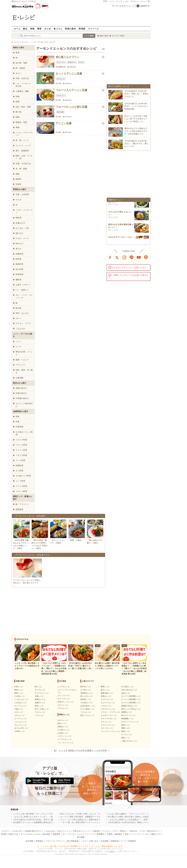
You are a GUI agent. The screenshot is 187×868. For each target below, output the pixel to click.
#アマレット (61, 79)
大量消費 (19, 378)
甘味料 (18, 184)
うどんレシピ (86, 712)
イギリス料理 (21, 455)
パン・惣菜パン (22, 290)
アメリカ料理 (21, 486)
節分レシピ (62, 723)
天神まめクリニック (81, 831)
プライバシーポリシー (55, 841)
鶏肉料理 (19, 264)
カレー (18, 318)
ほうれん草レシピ (21, 728)
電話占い (124, 831)
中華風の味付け (22, 398)
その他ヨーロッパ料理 (24, 433)
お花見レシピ (63, 733)
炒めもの (19, 243)
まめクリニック (64, 831)
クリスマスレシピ (65, 739)
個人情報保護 (73, 841)
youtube (139, 257)
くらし (112, 1)
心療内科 (96, 831)
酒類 (18, 174)
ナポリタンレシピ (108, 709)
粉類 (18, 102)
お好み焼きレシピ (87, 706)
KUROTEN (18, 831)
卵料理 (18, 218)
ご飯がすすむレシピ (129, 741)
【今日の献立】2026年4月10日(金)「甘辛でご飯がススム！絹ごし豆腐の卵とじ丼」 (48, 820)
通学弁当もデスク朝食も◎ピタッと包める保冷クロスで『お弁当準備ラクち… (136, 131)
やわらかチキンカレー (118, 238)
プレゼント (134, 1)
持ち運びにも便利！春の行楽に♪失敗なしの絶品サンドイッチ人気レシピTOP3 (141, 817)
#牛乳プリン (72, 62)
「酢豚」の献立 (75, 540)
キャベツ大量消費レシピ (131, 696)
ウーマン (73, 834)
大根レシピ (19, 709)
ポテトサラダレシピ (109, 719)
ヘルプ (84, 841)
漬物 (18, 117)
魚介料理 (19, 269)
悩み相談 (46, 834)
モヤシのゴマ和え (116, 213)
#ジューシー (61, 62)
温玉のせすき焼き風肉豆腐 (120, 226)
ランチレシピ (127, 735)
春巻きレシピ (106, 696)
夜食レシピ (126, 738)
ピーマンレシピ (20, 719)
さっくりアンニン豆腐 (69, 74)
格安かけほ (14, 834)
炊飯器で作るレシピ (129, 706)
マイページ (93, 29)
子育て (106, 1)
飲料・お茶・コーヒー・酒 (24, 157)
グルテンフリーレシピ (130, 722)
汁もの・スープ (22, 238)
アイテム (106, 831)
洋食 (18, 422)
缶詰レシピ (126, 693)
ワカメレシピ (40, 712)
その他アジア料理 (23, 476)
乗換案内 (101, 834)
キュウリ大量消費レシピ (131, 703)
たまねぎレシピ (20, 703)
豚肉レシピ (19, 690)
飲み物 (18, 308)
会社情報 (30, 841)
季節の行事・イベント (24, 353)
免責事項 (132, 841)
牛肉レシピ (19, 687)
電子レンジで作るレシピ (131, 709)
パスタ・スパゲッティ (24, 211)
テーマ (18, 347)
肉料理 (18, 259)
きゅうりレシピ (20, 725)
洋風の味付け (21, 393)
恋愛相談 (56, 834)
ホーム (17, 29)
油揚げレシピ (40, 703)
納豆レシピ (39, 706)
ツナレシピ (39, 715)
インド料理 (20, 481)
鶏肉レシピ (19, 693)
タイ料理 (19, 471)
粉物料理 (19, 254)
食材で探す (104, 36)
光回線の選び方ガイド (34, 831)
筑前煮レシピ (86, 699)
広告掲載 (105, 841)
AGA (147, 834)
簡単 (39, 29)
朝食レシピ (126, 731)
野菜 (18, 53)
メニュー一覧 (145, 1)
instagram (124, 257)
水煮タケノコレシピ (65, 702)
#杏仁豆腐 (60, 112)
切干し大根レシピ (42, 709)
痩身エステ (156, 834)
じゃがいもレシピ (21, 699)
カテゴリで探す (118, 36)
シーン (18, 342)
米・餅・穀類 (21, 169)
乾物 (18, 97)
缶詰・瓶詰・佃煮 (23, 107)
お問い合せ (94, 841)
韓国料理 (19, 466)
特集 (32, 29)
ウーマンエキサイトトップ (123, 6)
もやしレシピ (20, 715)
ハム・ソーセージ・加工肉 (24, 85)
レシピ (82, 834)
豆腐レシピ (39, 696)
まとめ (48, 29)
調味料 (18, 179)
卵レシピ (38, 687)
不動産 (110, 834)
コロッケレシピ (107, 728)
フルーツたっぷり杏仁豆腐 (71, 107)
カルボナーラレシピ (109, 715)
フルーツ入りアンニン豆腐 (71, 90)
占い (127, 1)
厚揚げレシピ (40, 699)
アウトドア (20, 365)
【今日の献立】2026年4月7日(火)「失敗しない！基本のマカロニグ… (136, 94)
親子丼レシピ (86, 687)
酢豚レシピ (105, 687)
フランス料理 (21, 445)
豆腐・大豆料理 (22, 194)
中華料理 (19, 427)
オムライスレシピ (108, 703)
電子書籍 (81, 837)
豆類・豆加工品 (22, 78)
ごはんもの (20, 329)
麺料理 (18, 280)
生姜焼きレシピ (86, 693)
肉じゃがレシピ (86, 696)
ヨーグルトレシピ (42, 693)
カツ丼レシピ (86, 690)
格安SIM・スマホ (138, 831)
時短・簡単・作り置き (24, 371)
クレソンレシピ (64, 695)
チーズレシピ (40, 690)
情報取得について (118, 841)
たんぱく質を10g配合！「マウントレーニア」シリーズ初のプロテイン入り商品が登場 (144, 814)
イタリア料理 (21, 440)
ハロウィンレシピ (65, 736)
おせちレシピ (63, 720)
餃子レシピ (105, 690)
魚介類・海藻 (21, 63)
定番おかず (20, 223)
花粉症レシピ (63, 727)
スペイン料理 (21, 450)
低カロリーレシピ (128, 715)
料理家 (82, 29)
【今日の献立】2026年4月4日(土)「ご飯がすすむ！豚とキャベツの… (136, 144)
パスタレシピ (106, 706)
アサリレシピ (63, 708)
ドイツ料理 (20, 460)
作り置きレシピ (127, 687)
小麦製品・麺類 (22, 91)
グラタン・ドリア (23, 323)
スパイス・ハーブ (23, 146)
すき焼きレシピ (86, 703)
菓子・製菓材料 (22, 151)
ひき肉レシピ (20, 696)
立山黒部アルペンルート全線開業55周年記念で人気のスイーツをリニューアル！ (47, 822)
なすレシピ (19, 712)
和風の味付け (21, 388)
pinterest (146, 257)
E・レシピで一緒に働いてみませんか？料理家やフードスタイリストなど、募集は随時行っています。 (81, 846)
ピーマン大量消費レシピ (131, 699)
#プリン (81, 62)
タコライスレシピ (108, 725)
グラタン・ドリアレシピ (110, 712)
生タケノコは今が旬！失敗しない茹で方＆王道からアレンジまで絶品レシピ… (136, 119)
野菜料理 (19, 274)
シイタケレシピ (64, 687)
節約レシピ (126, 725)
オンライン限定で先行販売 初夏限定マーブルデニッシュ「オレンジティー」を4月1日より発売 (101, 817)
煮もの (18, 249)
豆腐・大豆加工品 (23, 164)
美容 (127, 834)
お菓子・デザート (23, 285)
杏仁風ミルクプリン (67, 57)
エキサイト (145, 6)
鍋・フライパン (22, 504)
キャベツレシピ (20, 706)
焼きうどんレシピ (87, 715)
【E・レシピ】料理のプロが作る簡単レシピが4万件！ (81, 751)
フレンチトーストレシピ (110, 731)
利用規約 (39, 841)
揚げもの (19, 233)
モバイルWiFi (26, 834)
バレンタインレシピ (65, 743)
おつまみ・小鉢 (22, 228)
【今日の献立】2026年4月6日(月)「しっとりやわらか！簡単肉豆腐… (136, 106)
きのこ (18, 73)
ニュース (91, 834)
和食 (18, 417)
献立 (25, 29)
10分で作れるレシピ (129, 690)
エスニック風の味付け (24, 405)
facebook (110, 257)
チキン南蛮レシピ (87, 709)
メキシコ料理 (21, 491)
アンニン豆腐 (64, 123)
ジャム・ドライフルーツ (24, 134)
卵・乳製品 (20, 68)
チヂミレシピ (106, 722)
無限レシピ (126, 728)
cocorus (37, 834)
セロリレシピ (63, 705)
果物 (18, 127)
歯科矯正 (119, 834)
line (132, 257)
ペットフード (137, 834)
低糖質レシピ (127, 712)
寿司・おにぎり (22, 313)
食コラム (58, 29)
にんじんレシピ (20, 722)
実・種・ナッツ (22, 140)
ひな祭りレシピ (64, 730)
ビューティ (120, 1)
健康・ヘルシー (22, 360)
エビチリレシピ (107, 699)
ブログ (115, 831)
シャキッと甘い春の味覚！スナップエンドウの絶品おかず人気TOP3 (42, 814)
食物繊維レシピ (127, 719)
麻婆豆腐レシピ (107, 693)
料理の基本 (70, 29)
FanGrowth (50, 831)
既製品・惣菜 (21, 122)
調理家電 (19, 509)
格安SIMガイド (154, 831)
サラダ (18, 200)
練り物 (18, 112)
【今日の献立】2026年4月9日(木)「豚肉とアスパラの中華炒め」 (135, 822)
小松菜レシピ (20, 731)
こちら (111, 851)
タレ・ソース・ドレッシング (24, 296)
